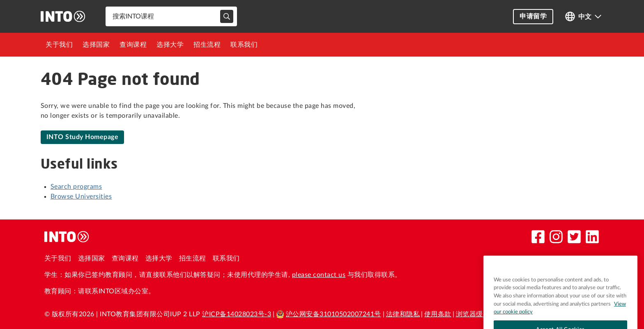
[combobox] (171, 16)
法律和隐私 (403, 314)
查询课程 (133, 45)
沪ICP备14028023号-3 (237, 314)
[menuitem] (59, 45)
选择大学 (170, 45)
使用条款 (438, 314)
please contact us (319, 275)
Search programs (76, 187)
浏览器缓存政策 (480, 314)
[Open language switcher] (583, 17)
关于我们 (59, 45)
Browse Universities (81, 196)
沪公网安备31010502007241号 (329, 314)
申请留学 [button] (533, 16)
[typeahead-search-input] (227, 16)
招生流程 (207, 45)
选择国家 (96, 45)
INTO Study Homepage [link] (82, 137)
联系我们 (244, 45)
